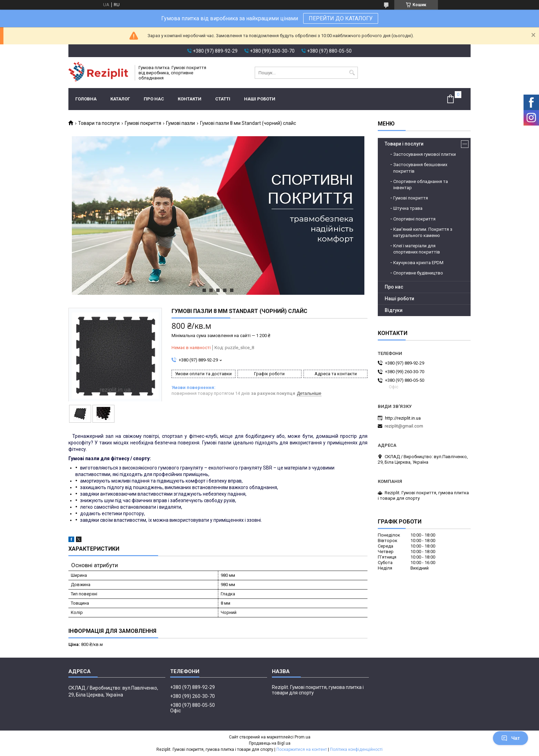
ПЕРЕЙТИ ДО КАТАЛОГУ (341, 18)
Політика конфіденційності (356, 749)
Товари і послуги (404, 144)
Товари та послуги (99, 123)
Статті (223, 99)
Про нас (154, 99)
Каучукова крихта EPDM (418, 263)
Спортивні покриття (414, 219)
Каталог (120, 99)
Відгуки (394, 310)
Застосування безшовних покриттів (420, 168)
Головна (86, 99)
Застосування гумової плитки (425, 154)
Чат (510, 738)
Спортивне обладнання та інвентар (421, 185)
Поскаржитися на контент (302, 749)
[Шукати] (352, 73)
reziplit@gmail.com (404, 426)
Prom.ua (302, 737)
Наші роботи (260, 99)
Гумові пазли (180, 123)
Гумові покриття (143, 123)
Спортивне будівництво (418, 273)
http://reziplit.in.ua (403, 418)
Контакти (190, 99)
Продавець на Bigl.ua (270, 743)
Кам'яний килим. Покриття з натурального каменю (423, 232)
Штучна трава (408, 208)
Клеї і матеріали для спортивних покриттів (417, 249)
